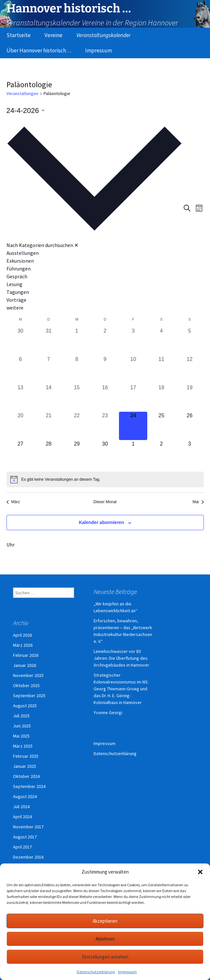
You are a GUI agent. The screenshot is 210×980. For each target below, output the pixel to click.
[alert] (105, 479)
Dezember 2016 (28, 857)
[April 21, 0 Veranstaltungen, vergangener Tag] (49, 426)
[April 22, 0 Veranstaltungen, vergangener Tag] (77, 426)
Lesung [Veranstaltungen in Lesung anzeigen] (14, 284)
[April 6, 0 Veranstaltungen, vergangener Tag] (21, 370)
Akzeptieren (105, 921)
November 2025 (28, 675)
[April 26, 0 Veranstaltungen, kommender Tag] (190, 426)
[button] (200, 872)
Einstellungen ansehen (105, 957)
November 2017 (28, 827)
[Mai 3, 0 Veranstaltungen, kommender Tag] (190, 454)
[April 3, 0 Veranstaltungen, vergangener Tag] (133, 341)
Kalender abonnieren (101, 522)
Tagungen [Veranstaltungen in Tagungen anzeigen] (18, 292)
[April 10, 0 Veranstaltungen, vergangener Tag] (133, 370)
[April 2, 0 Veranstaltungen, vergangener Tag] (105, 341)
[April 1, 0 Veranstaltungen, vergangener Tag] (77, 341)
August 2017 (25, 837)
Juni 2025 (22, 726)
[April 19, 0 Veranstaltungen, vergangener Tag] (190, 398)
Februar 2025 (26, 756)
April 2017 (22, 847)
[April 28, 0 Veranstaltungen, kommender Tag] (49, 454)
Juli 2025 (21, 716)
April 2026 (22, 635)
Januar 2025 (25, 766)
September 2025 (29, 696)
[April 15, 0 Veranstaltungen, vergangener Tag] (77, 398)
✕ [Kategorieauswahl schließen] (76, 245)
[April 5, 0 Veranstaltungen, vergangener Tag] (190, 341)
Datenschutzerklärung (96, 972)
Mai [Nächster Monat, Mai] (198, 502)
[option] (94, 253)
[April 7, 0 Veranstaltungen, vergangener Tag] (49, 370)
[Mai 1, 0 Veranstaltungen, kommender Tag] (133, 454)
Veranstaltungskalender (104, 35)
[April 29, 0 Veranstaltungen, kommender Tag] (77, 454)
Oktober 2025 (26, 685)
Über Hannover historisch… (39, 50)
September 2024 (29, 786)
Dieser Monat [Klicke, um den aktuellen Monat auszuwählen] (105, 502)
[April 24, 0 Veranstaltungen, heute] (133, 426)
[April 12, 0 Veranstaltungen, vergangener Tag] (190, 370)
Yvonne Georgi (108, 712)
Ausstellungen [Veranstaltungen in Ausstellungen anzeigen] (23, 253)
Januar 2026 (25, 665)
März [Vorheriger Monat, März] (13, 502)
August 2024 (25, 796)
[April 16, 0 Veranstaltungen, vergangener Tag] (105, 398)
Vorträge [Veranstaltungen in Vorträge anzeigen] (16, 300)
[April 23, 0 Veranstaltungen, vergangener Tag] (105, 426)
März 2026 (23, 645)
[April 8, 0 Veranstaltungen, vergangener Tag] (77, 370)
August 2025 (25, 706)
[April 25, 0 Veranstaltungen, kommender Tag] (161, 426)
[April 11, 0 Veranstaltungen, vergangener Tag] (161, 370)
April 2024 (22, 817)
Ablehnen (105, 939)
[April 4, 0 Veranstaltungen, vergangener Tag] (161, 341)
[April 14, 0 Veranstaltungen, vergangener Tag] (49, 398)
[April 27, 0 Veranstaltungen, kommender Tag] (21, 454)
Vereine (53, 35)
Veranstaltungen (22, 93)
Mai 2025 (21, 736)
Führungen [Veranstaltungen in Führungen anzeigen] (19, 269)
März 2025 (23, 746)
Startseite (19, 35)
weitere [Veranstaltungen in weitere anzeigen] (15, 308)
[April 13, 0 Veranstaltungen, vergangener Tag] (21, 398)
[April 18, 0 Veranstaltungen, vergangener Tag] (161, 398)
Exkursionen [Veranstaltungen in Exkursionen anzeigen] (20, 261)
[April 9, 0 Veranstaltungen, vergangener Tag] (105, 370)
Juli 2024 (21, 807)
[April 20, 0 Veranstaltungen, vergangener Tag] (21, 426)
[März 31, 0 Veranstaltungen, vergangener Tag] (49, 341)
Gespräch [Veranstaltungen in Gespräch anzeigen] (17, 276)
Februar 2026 (26, 655)
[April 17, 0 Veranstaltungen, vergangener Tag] (133, 398)
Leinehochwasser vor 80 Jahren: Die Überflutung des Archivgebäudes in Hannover (121, 658)
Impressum (127, 972)
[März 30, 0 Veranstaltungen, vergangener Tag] (21, 341)
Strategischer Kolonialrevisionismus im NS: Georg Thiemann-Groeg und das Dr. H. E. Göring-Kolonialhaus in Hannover (121, 689)
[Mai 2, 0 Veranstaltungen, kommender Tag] (161, 454)
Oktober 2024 (26, 776)
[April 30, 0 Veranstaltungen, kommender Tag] (105, 454)
